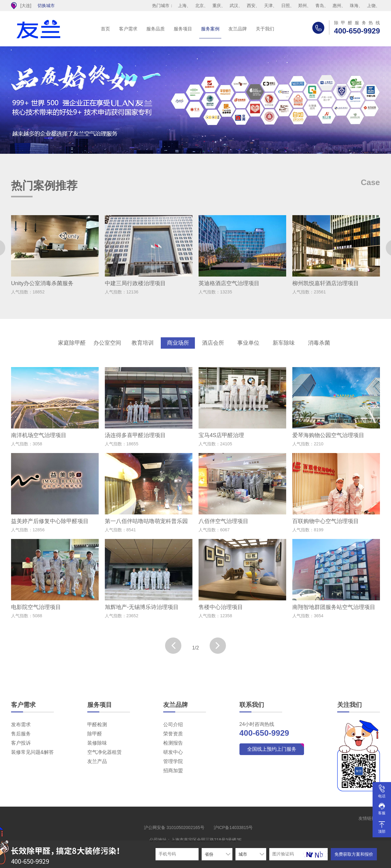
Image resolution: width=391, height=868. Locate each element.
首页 (105, 29)
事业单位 (248, 343)
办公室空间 (107, 343)
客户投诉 (21, 743)
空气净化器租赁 (105, 752)
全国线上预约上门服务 (272, 749)
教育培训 (143, 343)
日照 (286, 6)
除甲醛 (95, 734)
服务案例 (210, 29)
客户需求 (128, 29)
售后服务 (21, 734)
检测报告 (173, 743)
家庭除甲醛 (72, 343)
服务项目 (183, 29)
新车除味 (284, 343)
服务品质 (156, 29)
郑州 (302, 6)
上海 (182, 6)
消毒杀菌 (319, 343)
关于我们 (265, 29)
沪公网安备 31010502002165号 (174, 827)
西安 (251, 6)
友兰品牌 (238, 29)
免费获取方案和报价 (354, 854)
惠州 (337, 6)
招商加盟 (173, 771)
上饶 (371, 6)
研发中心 (173, 752)
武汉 (234, 6)
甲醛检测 (97, 725)
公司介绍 (173, 725)
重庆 (217, 6)
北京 (199, 6)
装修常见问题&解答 (32, 752)
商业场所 (178, 343)
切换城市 (46, 6)
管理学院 (173, 761)
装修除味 (97, 743)
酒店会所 (213, 343)
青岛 (320, 6)
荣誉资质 (173, 734)
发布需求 (21, 725)
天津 (268, 6)
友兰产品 (97, 761)
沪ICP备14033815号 (233, 827)
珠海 (354, 6)
